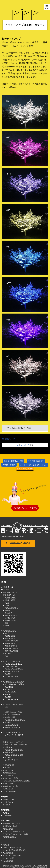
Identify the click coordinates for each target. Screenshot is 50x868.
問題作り (8, 610)
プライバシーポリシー (40, 866)
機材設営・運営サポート (13, 727)
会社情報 (6, 866)
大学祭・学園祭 (9, 465)
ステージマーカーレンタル (11, 732)
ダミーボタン (9, 687)
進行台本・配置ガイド (12, 671)
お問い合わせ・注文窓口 (25, 508)
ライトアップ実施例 (25, 469)
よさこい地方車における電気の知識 (14, 850)
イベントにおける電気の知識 (12, 847)
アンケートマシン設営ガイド (14, 669)
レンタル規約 (7, 815)
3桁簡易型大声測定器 (12, 651)
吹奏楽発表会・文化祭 (10, 826)
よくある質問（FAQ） (12, 676)
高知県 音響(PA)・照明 (14, 461)
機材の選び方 (9, 752)
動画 (6, 623)
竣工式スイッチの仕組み (13, 715)
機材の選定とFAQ (11, 598)
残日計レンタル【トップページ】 (14, 742)
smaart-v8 (6, 845)
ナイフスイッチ (10, 689)
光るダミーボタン (11, 692)
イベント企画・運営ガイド (13, 666)
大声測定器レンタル (9, 631)
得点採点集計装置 (9, 765)
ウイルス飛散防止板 (9, 791)
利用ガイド (7, 813)
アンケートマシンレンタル (11, 661)
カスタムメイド (8, 789)
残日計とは (8, 747)
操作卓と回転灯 (10, 618)
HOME (3, 582)
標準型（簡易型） (11, 600)
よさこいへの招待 (9, 858)
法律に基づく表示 (26, 866)
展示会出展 (7, 805)
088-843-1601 (18, 543)
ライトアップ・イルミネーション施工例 (16, 834)
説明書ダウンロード (9, 799)
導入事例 (8, 654)
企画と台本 (8, 613)
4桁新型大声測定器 (11, 646)
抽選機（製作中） (9, 783)
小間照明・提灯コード (10, 837)
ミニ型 (7, 603)
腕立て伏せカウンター (10, 773)
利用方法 (8, 694)
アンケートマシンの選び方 (13, 664)
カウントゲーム (8, 770)
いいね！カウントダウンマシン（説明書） (16, 781)
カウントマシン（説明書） (11, 778)
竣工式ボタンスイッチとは (13, 712)
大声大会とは (9, 633)
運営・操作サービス (9, 595)
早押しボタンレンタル (10, 592)
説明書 (7, 626)
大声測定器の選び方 (11, 641)
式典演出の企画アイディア (13, 717)
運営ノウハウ (9, 767)
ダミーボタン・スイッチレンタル (14, 682)
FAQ (6, 656)
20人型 (7, 605)
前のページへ (10, 439)
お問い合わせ (15, 866)
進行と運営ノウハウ (11, 615)
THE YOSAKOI (8, 853)
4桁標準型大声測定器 (12, 648)
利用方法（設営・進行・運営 (14, 755)
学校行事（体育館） (36, 461)
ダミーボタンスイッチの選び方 (15, 684)
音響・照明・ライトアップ (11, 823)
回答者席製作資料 (11, 620)
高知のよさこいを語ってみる (12, 855)
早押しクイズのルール (12, 608)
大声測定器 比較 (10, 643)
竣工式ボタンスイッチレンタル (13, 704)
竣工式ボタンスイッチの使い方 (15, 720)
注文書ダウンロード (9, 802)
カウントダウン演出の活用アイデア (16, 745)
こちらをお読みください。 (21, 428)
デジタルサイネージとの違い (14, 750)
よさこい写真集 (8, 861)
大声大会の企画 (10, 636)
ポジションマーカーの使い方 (14, 735)
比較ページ (8, 707)
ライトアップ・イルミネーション (33, 465)
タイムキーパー (8, 775)
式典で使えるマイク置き (11, 786)
